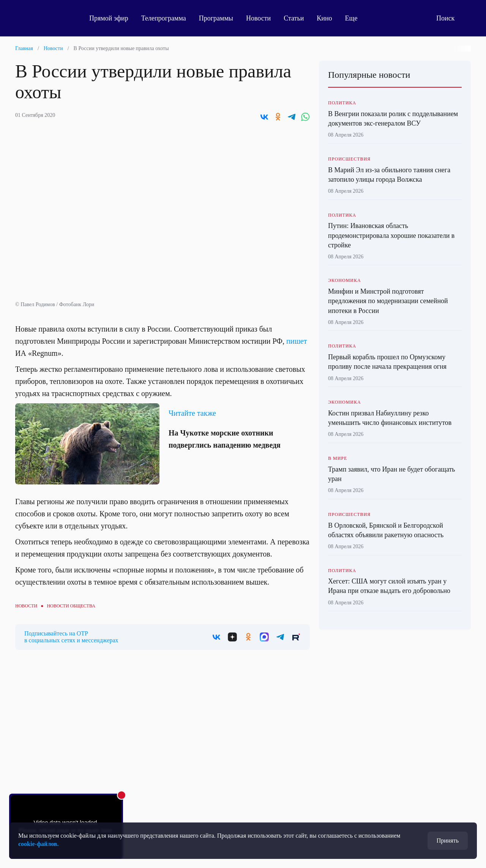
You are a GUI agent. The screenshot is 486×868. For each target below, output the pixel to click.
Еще (356, 18)
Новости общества (71, 606)
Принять (448, 840)
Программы (216, 18)
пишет (297, 341)
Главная (24, 48)
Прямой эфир (109, 18)
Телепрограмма (164, 18)
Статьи (294, 18)
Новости (258, 18)
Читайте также (192, 413)
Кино (324, 18)
